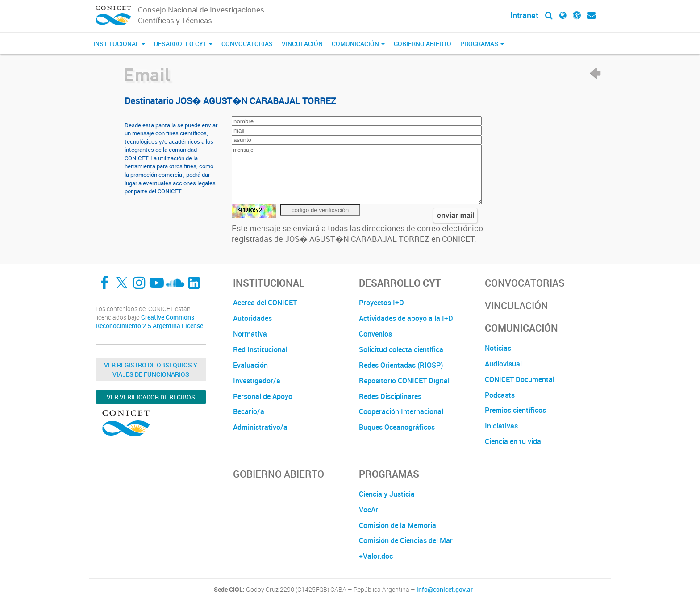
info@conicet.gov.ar (445, 590)
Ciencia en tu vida (513, 441)
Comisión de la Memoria (398, 525)
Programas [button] (482, 44)
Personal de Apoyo (263, 396)
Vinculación (302, 44)
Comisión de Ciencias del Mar (406, 540)
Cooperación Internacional (401, 411)
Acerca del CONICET (265, 303)
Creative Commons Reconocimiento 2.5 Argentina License (149, 322)
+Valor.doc (376, 556)
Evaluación (250, 365)
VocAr (369, 510)
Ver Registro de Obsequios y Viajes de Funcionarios (151, 370)
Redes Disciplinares (390, 396)
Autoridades (252, 318)
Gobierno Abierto (423, 44)
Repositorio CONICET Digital (404, 381)
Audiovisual (503, 364)
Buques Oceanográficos (397, 427)
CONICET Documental (520, 379)
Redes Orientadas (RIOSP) (401, 365)
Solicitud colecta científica (401, 349)
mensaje (357, 175)
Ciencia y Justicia (387, 494)
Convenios (375, 334)
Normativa (250, 334)
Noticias (498, 348)
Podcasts (500, 395)
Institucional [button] (119, 44)
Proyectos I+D (381, 303)
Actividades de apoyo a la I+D (406, 318)
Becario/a (249, 411)
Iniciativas (501, 426)
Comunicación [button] (358, 44)
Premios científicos (515, 410)
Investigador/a (257, 381)
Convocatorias (247, 44)
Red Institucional (260, 349)
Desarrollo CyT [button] (183, 44)
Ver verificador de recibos (151, 397)
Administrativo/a (260, 427)
